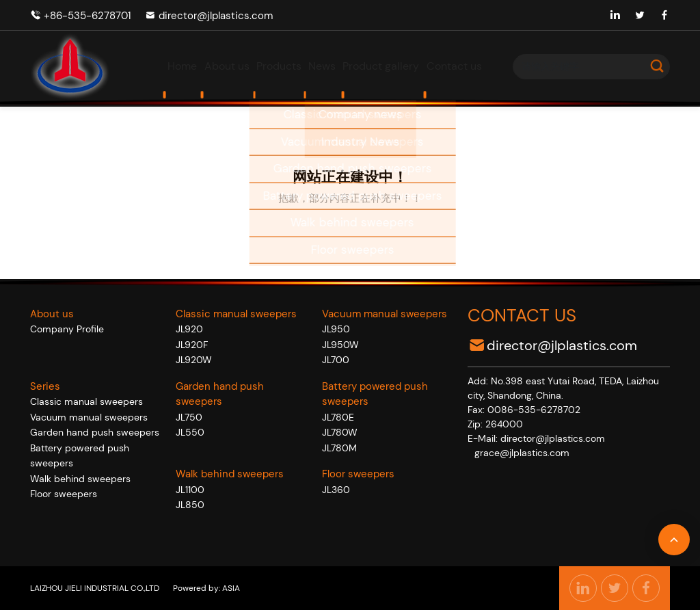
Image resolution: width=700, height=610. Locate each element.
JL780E (338, 417)
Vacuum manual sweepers (89, 417)
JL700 (336, 360)
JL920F (192, 345)
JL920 (189, 329)
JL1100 (190, 490)
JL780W (340, 432)
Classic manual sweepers (86, 401)
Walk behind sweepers (80, 479)
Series (45, 386)
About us (52, 314)
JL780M (339, 448)
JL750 (189, 417)
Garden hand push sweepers (95, 432)
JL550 (190, 432)
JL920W (194, 360)
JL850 (190, 505)
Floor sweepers (64, 494)
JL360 (336, 490)
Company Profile (67, 329)
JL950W (340, 345)
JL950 (336, 329)
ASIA (230, 588)
